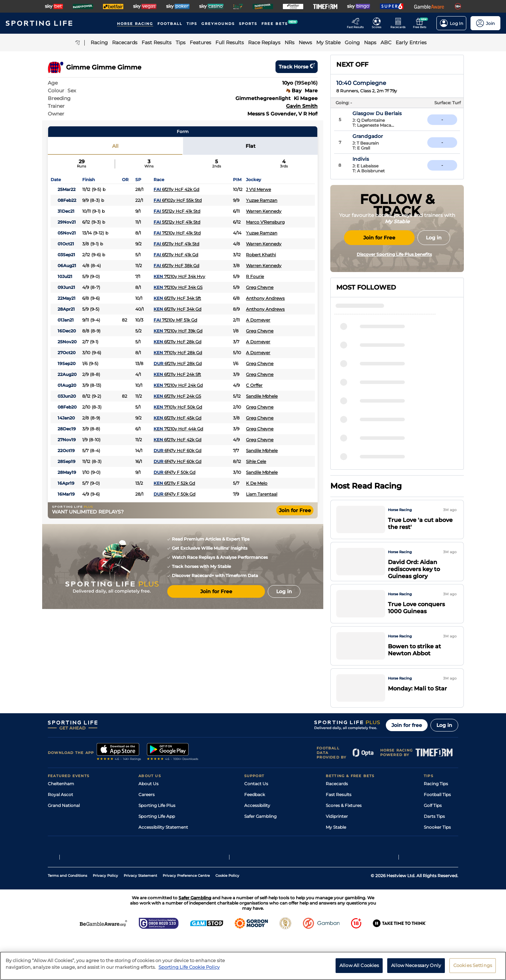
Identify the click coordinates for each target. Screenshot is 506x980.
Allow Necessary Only (416, 965)
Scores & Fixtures (344, 824)
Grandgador (383, 136)
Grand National (64, 824)
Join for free (407, 744)
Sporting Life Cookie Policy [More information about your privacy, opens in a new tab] (189, 967)
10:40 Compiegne (361, 83)
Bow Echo (370, 409)
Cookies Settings (473, 965)
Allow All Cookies (359, 965)
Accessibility (257, 824)
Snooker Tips (437, 846)
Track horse (297, 67)
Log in (444, 744)
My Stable (336, 846)
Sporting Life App (157, 835)
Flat (251, 146)
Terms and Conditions (67, 918)
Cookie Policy (227, 918)
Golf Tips (433, 824)
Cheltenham (61, 802)
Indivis (376, 159)
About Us (148, 802)
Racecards (337, 802)
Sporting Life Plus (157, 824)
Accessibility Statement (163, 846)
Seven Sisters (374, 449)
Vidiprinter (337, 835)
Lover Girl (369, 469)
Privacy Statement (140, 918)
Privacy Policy (105, 918)
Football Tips (437, 813)
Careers (147, 813)
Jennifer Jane (375, 389)
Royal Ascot (60, 813)
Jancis (365, 429)
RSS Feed (148, 868)
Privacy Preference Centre (186, 918)
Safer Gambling (260, 835)
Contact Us (256, 802)
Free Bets (336, 857)
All (115, 146)
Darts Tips (434, 835)
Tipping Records (441, 857)
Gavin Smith (302, 106)
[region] (253, 966)
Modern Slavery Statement (167, 857)
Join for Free (295, 510)
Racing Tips (436, 802)
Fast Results (339, 813)
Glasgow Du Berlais (393, 113)
